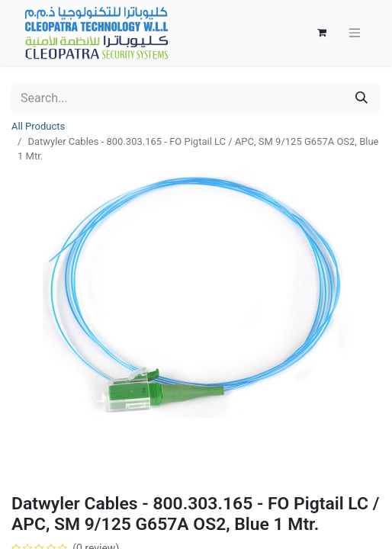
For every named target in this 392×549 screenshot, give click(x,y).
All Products (38, 126)
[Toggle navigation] (355, 33)
